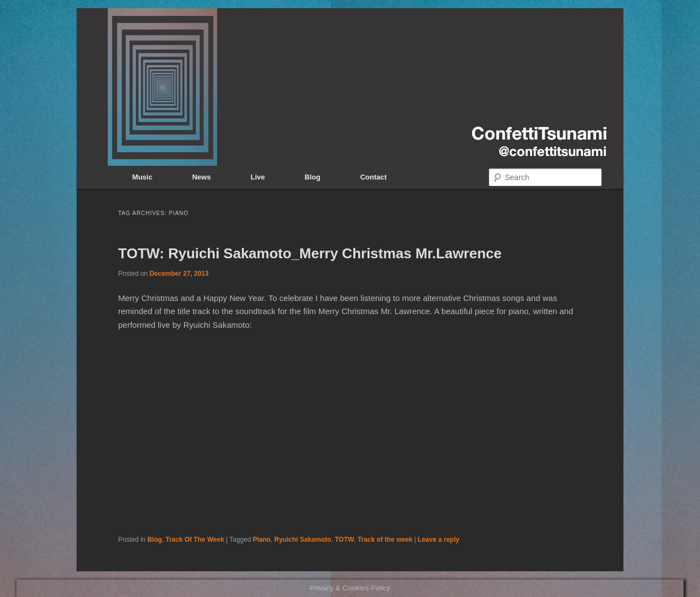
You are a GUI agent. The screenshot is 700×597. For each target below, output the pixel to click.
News (201, 177)
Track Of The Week (195, 540)
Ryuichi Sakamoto (303, 540)
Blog (313, 177)
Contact (374, 177)
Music (142, 177)
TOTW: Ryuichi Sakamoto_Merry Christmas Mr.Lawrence (310, 253)
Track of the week (385, 540)
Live (258, 177)
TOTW (344, 540)
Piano (262, 540)
